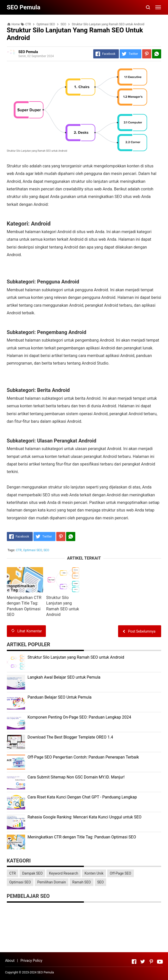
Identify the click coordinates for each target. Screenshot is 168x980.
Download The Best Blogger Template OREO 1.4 (70, 737)
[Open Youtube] (160, 962)
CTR (19, 550)
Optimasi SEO (33, 550)
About (10, 961)
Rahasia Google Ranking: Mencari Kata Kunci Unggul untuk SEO (85, 817)
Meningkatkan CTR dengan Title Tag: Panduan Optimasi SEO (82, 837)
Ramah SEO (81, 882)
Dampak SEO (32, 873)
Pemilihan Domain (52, 882)
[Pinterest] (147, 54)
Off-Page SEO (120, 873)
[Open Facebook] (134, 962)
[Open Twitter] (143, 962)
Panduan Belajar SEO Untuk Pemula (60, 697)
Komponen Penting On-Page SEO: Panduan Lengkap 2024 (79, 717)
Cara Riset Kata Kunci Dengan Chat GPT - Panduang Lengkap (82, 797)
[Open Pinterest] (151, 962)
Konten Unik (94, 873)
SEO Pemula (46, 972)
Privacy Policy (31, 961)
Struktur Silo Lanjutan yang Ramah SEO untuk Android (76, 657)
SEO (46, 550)
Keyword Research (63, 873)
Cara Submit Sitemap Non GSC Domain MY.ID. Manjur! (76, 777)
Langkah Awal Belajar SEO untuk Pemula (64, 677)
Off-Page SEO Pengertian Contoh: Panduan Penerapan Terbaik (83, 757)
